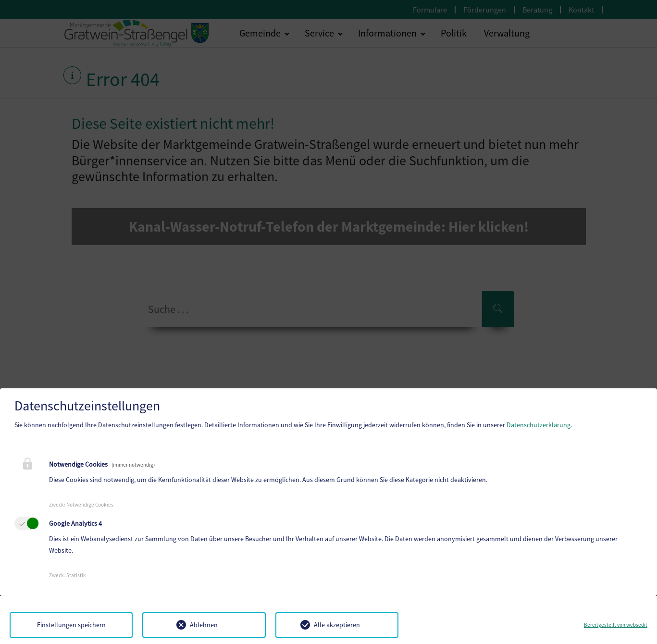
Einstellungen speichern (71, 625)
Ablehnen (204, 625)
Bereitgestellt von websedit (616, 625)
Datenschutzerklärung (539, 425)
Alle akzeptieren (337, 625)
